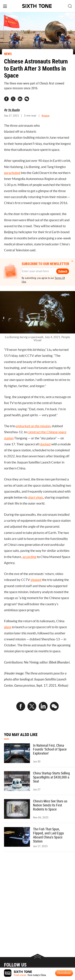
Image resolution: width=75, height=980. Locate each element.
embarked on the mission (33, 426)
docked (45, 444)
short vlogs (36, 497)
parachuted (12, 173)
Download (64, 973)
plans (8, 627)
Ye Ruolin (14, 110)
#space (46, 116)
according (29, 557)
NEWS (8, 54)
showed (36, 580)
